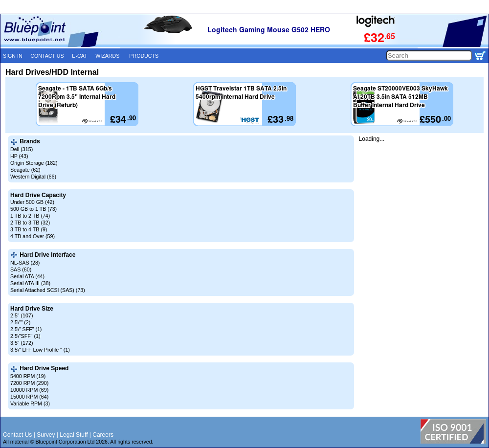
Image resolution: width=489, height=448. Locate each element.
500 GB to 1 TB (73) (33, 209)
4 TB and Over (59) (33, 236)
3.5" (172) (22, 343)
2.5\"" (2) (20, 322)
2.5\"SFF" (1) (25, 336)
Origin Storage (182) (34, 163)
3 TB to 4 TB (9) (29, 229)
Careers (103, 435)
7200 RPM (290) (29, 383)
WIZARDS (107, 56)
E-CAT (79, 56)
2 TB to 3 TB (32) (30, 223)
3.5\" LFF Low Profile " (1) (40, 350)
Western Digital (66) (33, 177)
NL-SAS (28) (25, 263)
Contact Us (17, 435)
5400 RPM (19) (28, 376)
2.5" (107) (22, 315)
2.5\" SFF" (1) (26, 329)
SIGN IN (13, 56)
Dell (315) (22, 149)
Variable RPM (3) (30, 403)
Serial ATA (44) (27, 276)
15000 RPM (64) (29, 397)
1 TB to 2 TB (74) (30, 216)
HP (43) (19, 156)
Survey (46, 435)
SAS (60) (21, 269)
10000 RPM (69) (29, 390)
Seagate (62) (25, 170)
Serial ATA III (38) (30, 283)
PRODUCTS (144, 56)
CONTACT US (47, 56)
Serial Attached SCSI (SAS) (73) (48, 290)
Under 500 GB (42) (32, 202)
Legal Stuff (74, 435)
